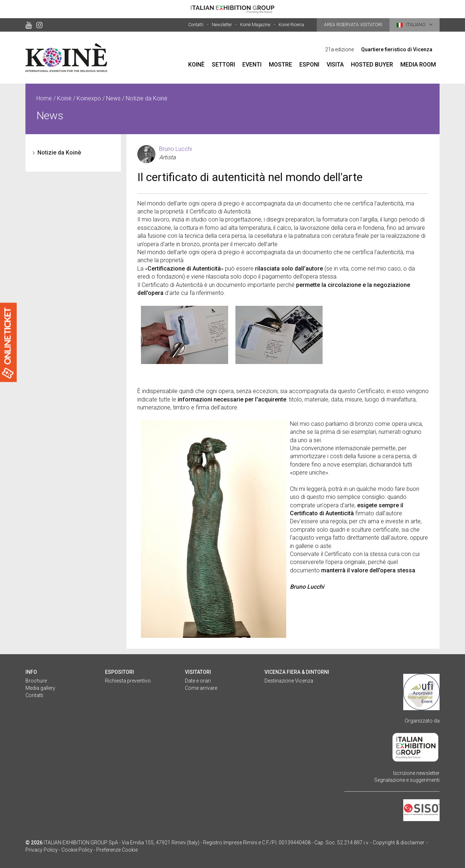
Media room (418, 65)
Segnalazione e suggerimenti (407, 780)
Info (31, 672)
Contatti (196, 25)
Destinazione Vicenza (289, 681)
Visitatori (198, 672)
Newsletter (222, 25)
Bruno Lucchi (175, 149)
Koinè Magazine (255, 25)
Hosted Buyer (372, 65)
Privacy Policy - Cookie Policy (59, 850)
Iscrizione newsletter (416, 773)
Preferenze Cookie (117, 850)
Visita (335, 65)
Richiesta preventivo (128, 681)
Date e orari (198, 681)
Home (44, 98)
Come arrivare (201, 688)
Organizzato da (422, 721)
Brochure (36, 681)
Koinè (196, 65)
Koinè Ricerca (291, 25)
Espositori (120, 672)
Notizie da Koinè (59, 153)
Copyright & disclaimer (399, 843)
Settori (223, 65)
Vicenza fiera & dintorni (297, 672)
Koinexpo (89, 98)
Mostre (280, 65)
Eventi (252, 65)
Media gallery (40, 688)
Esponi (309, 65)
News (113, 98)
